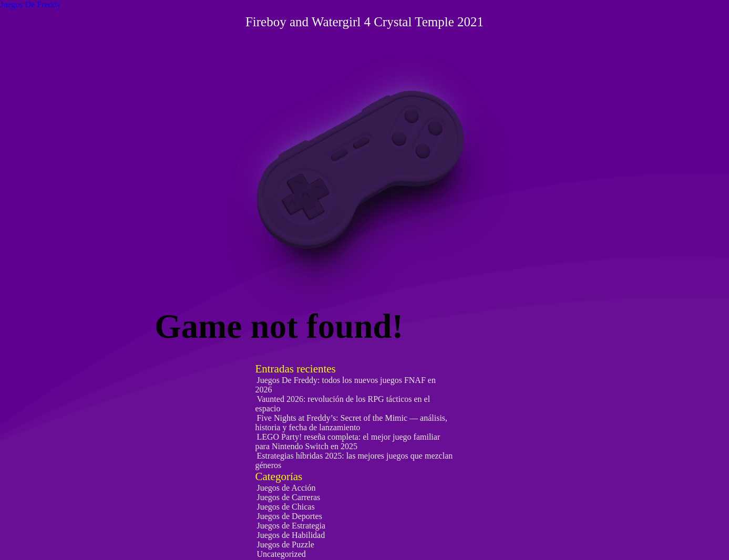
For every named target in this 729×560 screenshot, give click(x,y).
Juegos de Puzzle (285, 545)
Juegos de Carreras (288, 497)
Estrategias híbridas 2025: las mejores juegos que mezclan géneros (354, 460)
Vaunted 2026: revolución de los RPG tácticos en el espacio (342, 404)
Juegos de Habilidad (291, 535)
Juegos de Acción (286, 488)
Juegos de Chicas (285, 507)
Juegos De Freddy (30, 4)
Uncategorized (281, 554)
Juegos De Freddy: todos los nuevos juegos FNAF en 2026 (345, 385)
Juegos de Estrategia (291, 526)
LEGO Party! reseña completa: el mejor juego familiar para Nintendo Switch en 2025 (347, 442)
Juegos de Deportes (289, 516)
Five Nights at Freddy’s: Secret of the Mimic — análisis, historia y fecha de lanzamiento (351, 423)
